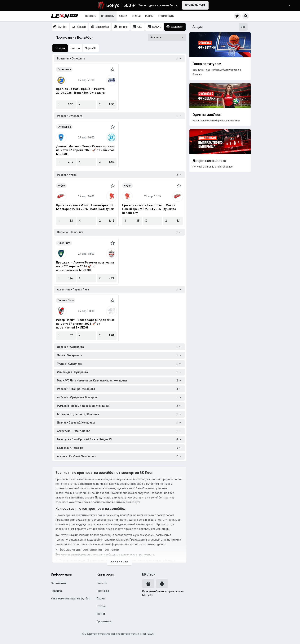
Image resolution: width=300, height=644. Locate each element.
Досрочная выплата (209, 161)
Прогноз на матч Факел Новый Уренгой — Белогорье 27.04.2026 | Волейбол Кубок (86, 207)
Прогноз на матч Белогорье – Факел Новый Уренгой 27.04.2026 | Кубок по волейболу (149, 209)
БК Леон (149, 574)
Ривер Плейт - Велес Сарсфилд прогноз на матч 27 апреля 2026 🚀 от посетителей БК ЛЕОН (85, 324)
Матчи (149, 16)
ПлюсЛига (64, 243)
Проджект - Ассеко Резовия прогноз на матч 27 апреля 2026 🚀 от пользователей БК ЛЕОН (85, 266)
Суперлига (64, 69)
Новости (91, 16)
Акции (123, 16)
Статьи (136, 16)
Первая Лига (66, 300)
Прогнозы (108, 16)
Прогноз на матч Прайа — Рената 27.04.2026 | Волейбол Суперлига (80, 91)
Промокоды (166, 16)
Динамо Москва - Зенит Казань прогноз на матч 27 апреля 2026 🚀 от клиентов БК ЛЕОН (85, 150)
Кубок (61, 186)
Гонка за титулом (207, 64)
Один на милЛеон (207, 115)
